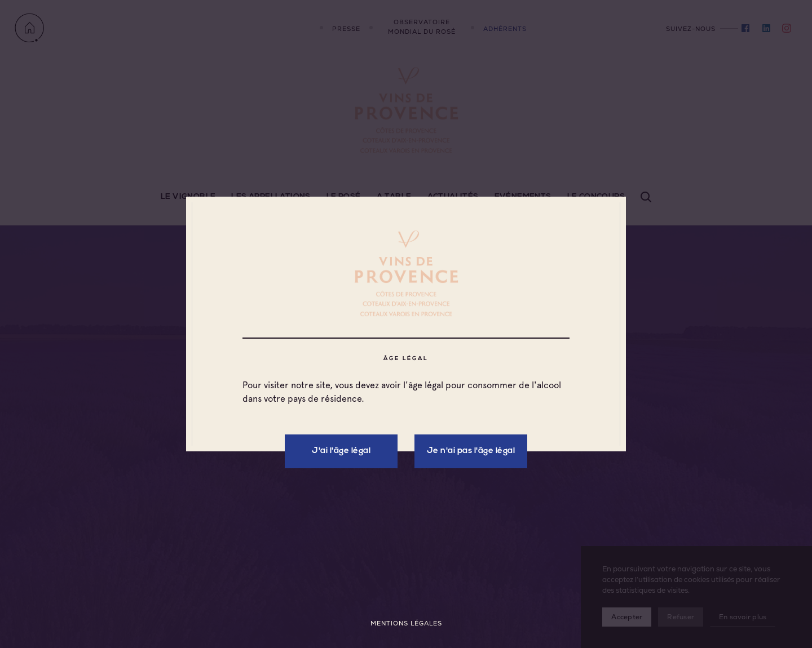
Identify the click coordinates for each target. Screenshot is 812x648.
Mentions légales (406, 623)
